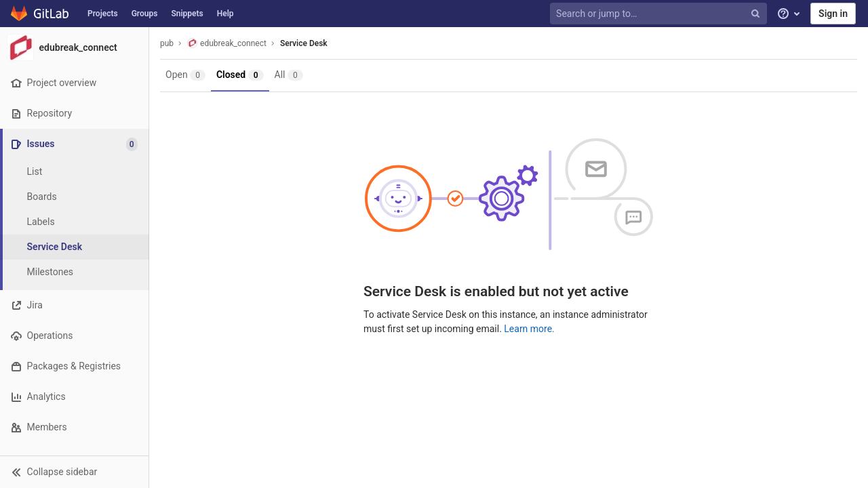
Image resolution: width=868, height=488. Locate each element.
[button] (74, 472)
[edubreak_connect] (75, 47)
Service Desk (304, 43)
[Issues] (76, 144)
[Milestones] (75, 272)
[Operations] (74, 336)
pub (167, 43)
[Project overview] (74, 83)
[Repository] (74, 114)
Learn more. (529, 329)
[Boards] (75, 197)
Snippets (187, 14)
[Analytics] (74, 397)
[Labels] (75, 222)
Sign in (833, 14)
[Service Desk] (75, 247)
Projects (103, 14)
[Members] (74, 427)
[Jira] (74, 305)
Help (225, 14)
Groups (145, 14)
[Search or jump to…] (660, 14)
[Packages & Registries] (74, 366)
